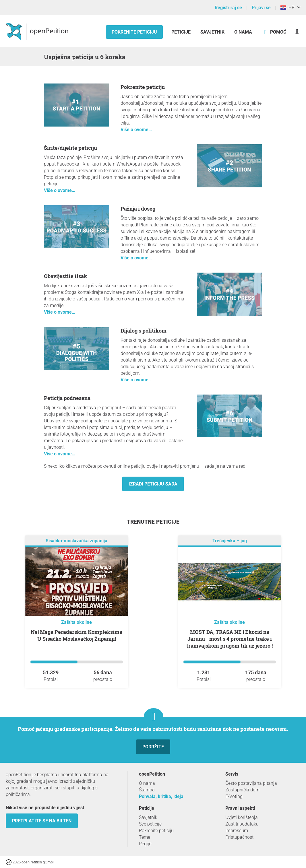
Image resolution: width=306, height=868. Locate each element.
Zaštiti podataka (242, 824)
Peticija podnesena (67, 398)
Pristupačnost (239, 837)
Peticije (182, 32)
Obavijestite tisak (65, 276)
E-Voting (234, 796)
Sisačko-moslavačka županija (76, 541)
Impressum (237, 831)
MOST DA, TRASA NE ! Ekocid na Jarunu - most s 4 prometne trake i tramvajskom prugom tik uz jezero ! (229, 639)
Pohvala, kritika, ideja (161, 796)
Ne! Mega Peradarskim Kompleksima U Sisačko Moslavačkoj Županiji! (76, 635)
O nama (243, 32)
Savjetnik (212, 32)
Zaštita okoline (76, 622)
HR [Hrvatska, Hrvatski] (287, 8)
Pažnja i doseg (138, 209)
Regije (145, 844)
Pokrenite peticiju (134, 32)
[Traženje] (297, 31)
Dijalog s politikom (144, 331)
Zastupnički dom (242, 790)
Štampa (147, 790)
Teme (145, 837)
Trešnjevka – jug (230, 541)
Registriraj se (228, 8)
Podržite (153, 747)
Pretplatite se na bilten (42, 821)
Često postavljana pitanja (251, 783)
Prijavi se (261, 8)
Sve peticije (150, 824)
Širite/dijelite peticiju (70, 148)
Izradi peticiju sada (153, 484)
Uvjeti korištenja (242, 817)
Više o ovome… (136, 130)
